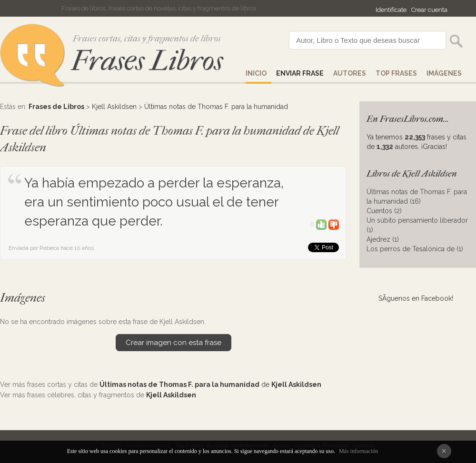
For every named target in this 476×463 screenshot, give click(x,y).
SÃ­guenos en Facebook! (416, 298)
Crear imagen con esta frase (174, 343)
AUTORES (350, 73)
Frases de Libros (56, 107)
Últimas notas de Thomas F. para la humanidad (216, 107)
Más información (358, 451)
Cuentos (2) (384, 211)
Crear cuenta (429, 10)
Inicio (256, 73)
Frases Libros (147, 61)
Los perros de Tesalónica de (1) (415, 249)
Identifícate (391, 10)
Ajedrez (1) (383, 239)
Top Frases (396, 73)
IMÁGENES (444, 73)
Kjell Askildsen (114, 107)
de (210, 384)
